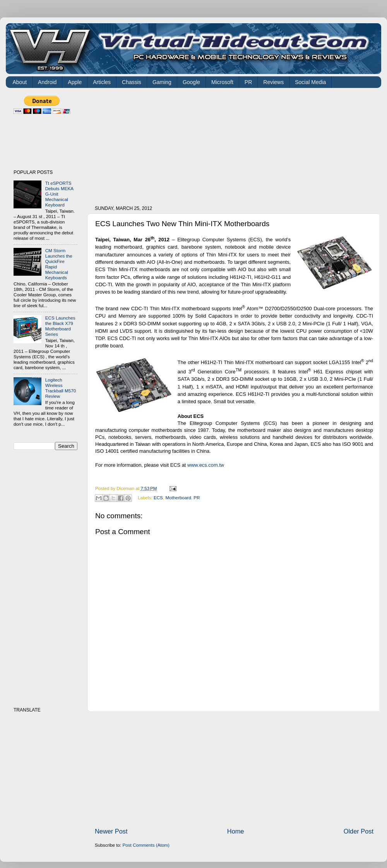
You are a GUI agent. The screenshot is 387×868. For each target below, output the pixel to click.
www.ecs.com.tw (206, 465)
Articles (102, 82)
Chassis (132, 82)
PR (248, 82)
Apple (75, 82)
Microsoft (222, 82)
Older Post (359, 831)
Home (236, 831)
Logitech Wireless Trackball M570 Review (61, 388)
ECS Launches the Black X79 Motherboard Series (60, 326)
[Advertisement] (155, 144)
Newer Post (111, 831)
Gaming (162, 82)
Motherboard (178, 498)
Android (47, 82)
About (20, 82)
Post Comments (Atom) (146, 845)
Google (191, 82)
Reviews (273, 82)
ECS (158, 498)
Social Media (310, 82)
